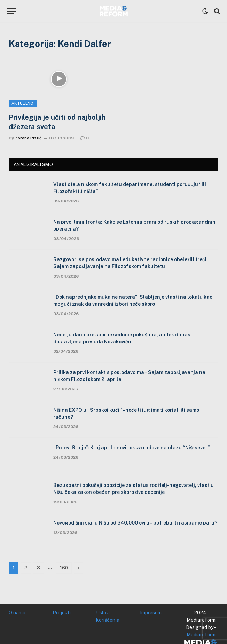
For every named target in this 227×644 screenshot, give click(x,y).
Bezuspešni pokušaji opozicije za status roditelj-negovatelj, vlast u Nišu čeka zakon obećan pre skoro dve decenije (134, 489)
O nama (17, 613)
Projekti (62, 613)
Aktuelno (23, 103)
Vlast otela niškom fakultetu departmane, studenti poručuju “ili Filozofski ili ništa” (130, 188)
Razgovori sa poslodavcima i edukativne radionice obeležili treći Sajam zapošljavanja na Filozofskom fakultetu (130, 263)
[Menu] (11, 11)
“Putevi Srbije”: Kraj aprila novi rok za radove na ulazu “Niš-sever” (131, 448)
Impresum (151, 613)
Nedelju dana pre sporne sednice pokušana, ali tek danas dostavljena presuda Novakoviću (122, 338)
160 (64, 568)
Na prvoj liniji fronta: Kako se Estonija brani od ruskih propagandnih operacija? (134, 225)
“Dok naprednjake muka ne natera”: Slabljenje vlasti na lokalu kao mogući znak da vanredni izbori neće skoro (133, 301)
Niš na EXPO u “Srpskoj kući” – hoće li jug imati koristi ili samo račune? (126, 413)
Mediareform (201, 635)
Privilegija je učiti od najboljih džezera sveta (57, 122)
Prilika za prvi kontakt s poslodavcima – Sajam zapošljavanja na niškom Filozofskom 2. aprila (129, 376)
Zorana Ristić (28, 138)
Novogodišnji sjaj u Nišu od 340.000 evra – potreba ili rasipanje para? (135, 523)
